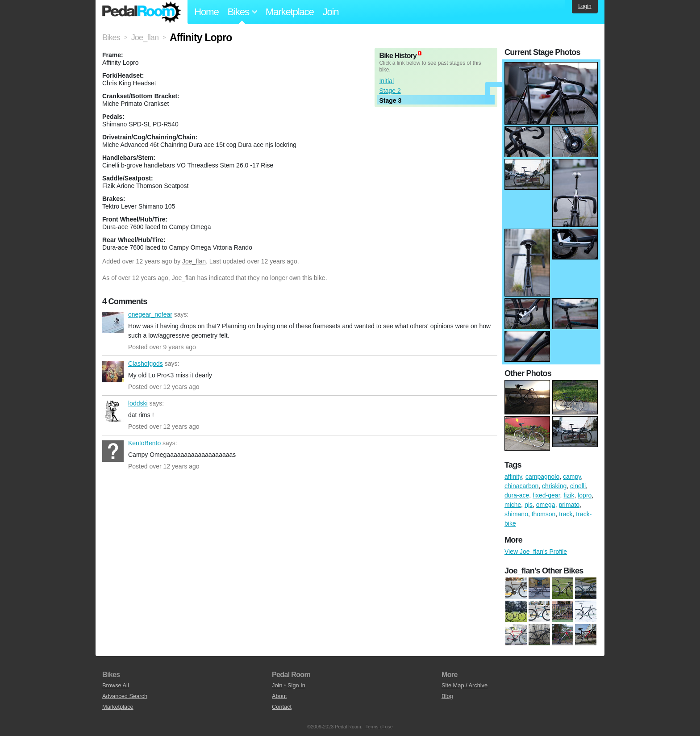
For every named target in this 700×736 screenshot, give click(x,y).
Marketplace (290, 12)
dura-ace (517, 495)
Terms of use (379, 727)
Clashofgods (113, 372)
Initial (386, 81)
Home (206, 12)
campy (572, 477)
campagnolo (542, 477)
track (566, 514)
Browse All (116, 685)
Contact (282, 707)
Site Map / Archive (465, 685)
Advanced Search (125, 696)
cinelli (578, 486)
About (279, 696)
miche (513, 505)
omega (546, 505)
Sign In (296, 685)
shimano (516, 514)
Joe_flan (194, 261)
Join (331, 12)
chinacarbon (521, 486)
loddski (113, 411)
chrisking (554, 486)
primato (569, 505)
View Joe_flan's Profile (536, 552)
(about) (420, 53)
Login (585, 6)
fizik (569, 495)
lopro (585, 495)
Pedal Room (142, 12)
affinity (513, 477)
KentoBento (113, 451)
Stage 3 (390, 100)
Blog (447, 696)
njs (529, 505)
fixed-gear (546, 495)
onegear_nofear (113, 322)
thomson (544, 514)
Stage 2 (390, 91)
